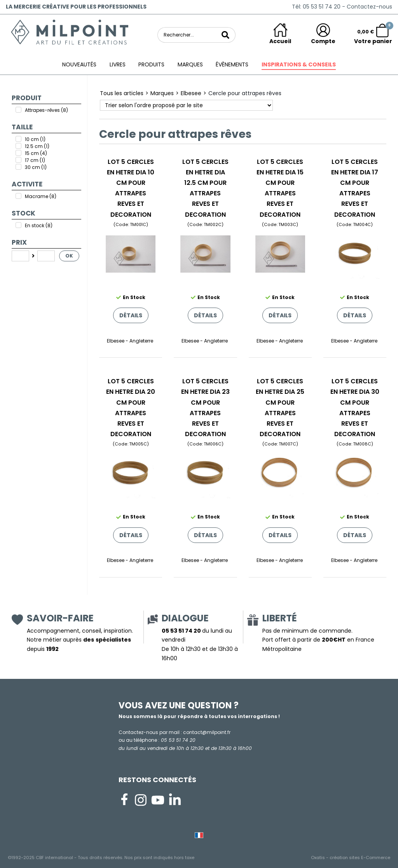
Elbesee (191, 93)
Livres (118, 64)
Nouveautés (79, 64)
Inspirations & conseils (299, 64)
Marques (190, 64)
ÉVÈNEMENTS (232, 64)
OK (69, 256)
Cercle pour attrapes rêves (245, 93)
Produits (151, 64)
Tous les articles (122, 93)
